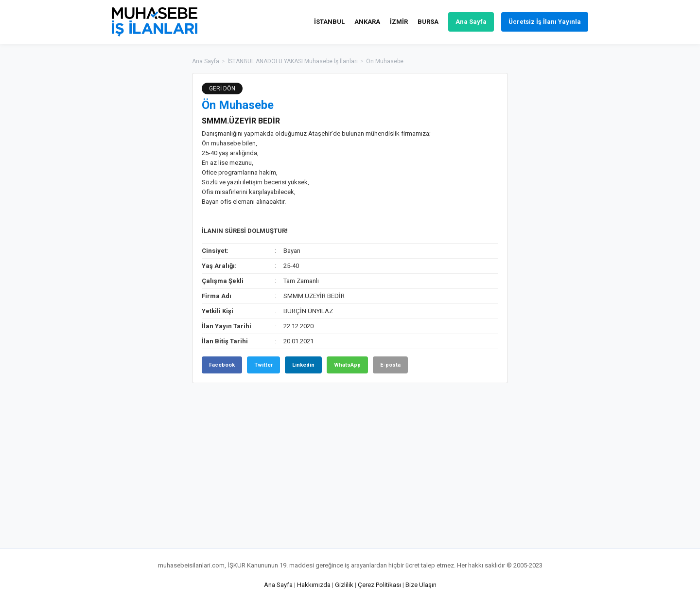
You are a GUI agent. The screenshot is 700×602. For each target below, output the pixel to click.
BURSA (428, 22)
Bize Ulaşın (421, 585)
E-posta (390, 365)
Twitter (263, 365)
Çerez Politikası (379, 585)
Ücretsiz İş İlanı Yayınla (545, 22)
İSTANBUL (329, 22)
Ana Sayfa (471, 22)
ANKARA (367, 22)
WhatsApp (347, 365)
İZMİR (399, 22)
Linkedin (303, 365)
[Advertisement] (557, 219)
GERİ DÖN (222, 89)
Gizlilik (344, 585)
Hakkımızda (314, 585)
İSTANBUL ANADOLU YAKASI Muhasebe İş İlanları (293, 61)
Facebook (222, 365)
